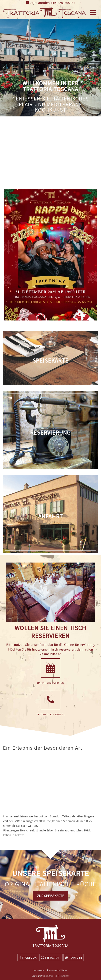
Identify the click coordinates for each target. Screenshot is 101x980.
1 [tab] (48, 114)
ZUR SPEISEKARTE (50, 896)
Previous (4, 68)
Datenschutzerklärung (57, 970)
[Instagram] (51, 957)
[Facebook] (28, 957)
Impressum (39, 970)
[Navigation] (93, 12)
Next (97, 68)
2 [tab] (53, 114)
